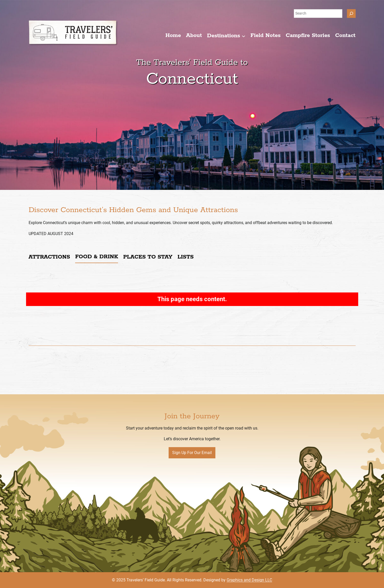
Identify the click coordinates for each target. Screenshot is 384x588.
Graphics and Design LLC (249, 580)
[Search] (351, 14)
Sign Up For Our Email (192, 453)
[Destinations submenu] (226, 36)
